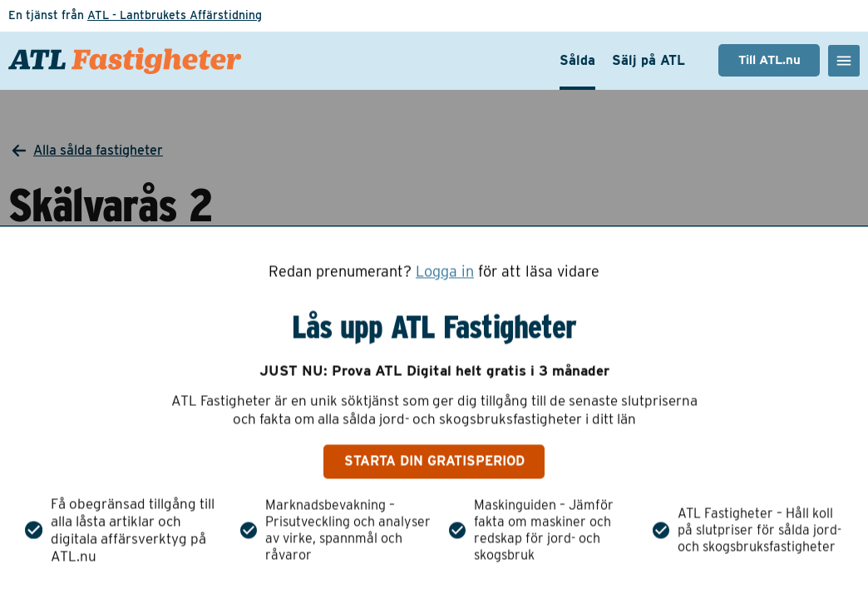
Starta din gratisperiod (434, 461)
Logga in (445, 271)
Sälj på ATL (649, 60)
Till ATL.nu (769, 60)
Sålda (577, 60)
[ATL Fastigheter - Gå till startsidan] (125, 61)
